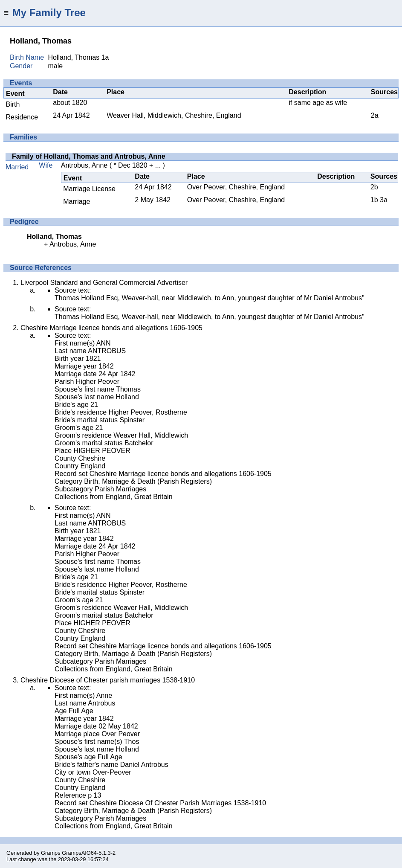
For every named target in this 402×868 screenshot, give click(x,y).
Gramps (51, 853)
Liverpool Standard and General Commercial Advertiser (104, 283)
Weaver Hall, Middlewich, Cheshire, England (174, 115)
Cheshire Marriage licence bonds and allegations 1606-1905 (111, 328)
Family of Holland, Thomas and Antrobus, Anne (89, 156)
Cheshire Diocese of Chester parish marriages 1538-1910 (108, 680)
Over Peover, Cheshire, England (236, 187)
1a (105, 57)
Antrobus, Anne (84, 165)
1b (374, 200)
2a (375, 115)
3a (384, 200)
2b (374, 187)
